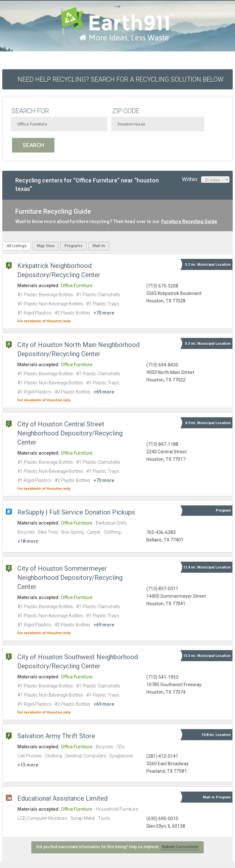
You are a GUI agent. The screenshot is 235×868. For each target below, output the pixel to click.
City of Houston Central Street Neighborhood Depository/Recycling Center (70, 433)
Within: (206, 180)
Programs (73, 246)
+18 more (28, 541)
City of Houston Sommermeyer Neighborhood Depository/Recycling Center (70, 578)
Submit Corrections (180, 847)
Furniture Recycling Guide (189, 221)
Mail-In (99, 246)
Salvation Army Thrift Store (56, 736)
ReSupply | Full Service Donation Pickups (76, 512)
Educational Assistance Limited (62, 798)
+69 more (104, 392)
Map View (46, 246)
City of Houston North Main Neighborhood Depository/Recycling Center (78, 349)
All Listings (17, 246)
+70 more (104, 313)
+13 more (28, 765)
